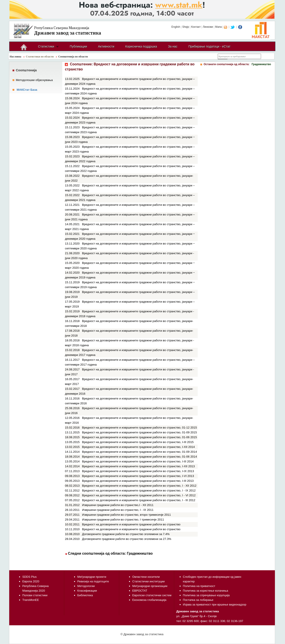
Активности (106, 46)
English (176, 27)
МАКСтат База (27, 90)
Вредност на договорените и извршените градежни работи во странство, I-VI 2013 (138, 476)
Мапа (218, 27)
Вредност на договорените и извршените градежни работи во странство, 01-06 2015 (139, 437)
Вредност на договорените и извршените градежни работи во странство (131, 524)
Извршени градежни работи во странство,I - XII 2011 (118, 505)
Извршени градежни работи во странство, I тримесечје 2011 (123, 520)
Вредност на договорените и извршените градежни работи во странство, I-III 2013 (138, 481)
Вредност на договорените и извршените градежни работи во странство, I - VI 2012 (139, 495)
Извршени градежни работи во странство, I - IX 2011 (118, 510)
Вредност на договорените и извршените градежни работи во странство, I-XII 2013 (138, 466)
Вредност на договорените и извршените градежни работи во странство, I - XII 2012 (139, 486)
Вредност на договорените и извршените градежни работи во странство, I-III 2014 (138, 461)
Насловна (16, 57)
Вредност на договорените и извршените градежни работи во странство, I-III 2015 (138, 442)
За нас (173, 46)
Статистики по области (40, 57)
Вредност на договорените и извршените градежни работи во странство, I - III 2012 (139, 500)
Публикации (78, 46)
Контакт (196, 27)
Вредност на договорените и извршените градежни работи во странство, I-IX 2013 (138, 471)
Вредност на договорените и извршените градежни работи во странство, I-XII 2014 (138, 447)
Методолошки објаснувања (34, 80)
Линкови (208, 27)
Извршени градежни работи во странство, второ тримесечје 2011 (126, 515)
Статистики (46, 46)
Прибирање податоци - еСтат (209, 46)
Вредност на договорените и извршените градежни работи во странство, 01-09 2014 (139, 452)
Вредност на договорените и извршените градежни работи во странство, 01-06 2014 (139, 457)
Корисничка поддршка (141, 46)
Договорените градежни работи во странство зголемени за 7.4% (126, 534)
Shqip (186, 27)
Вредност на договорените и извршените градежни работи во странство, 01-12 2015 (139, 428)
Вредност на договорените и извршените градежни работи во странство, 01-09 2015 (139, 432)
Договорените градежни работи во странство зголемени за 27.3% (127, 539)
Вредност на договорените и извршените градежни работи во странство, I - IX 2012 (139, 490)
